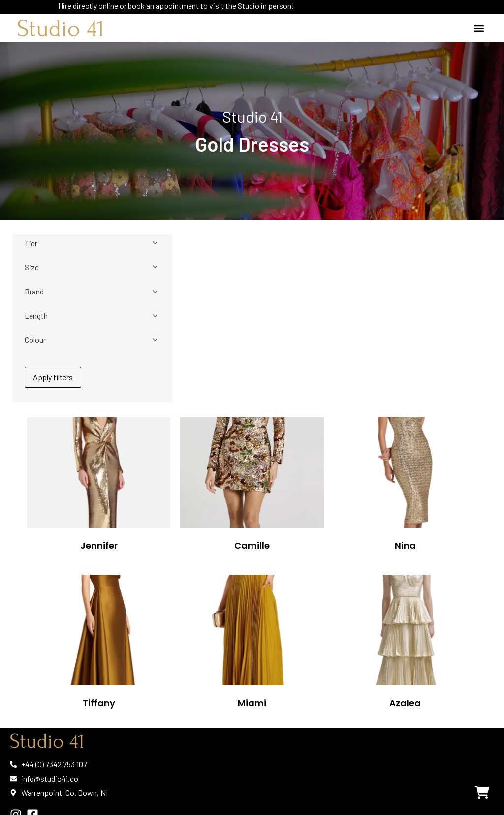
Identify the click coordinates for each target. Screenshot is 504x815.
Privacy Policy (34, 791)
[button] (479, 28)
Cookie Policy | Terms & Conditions (79, 795)
